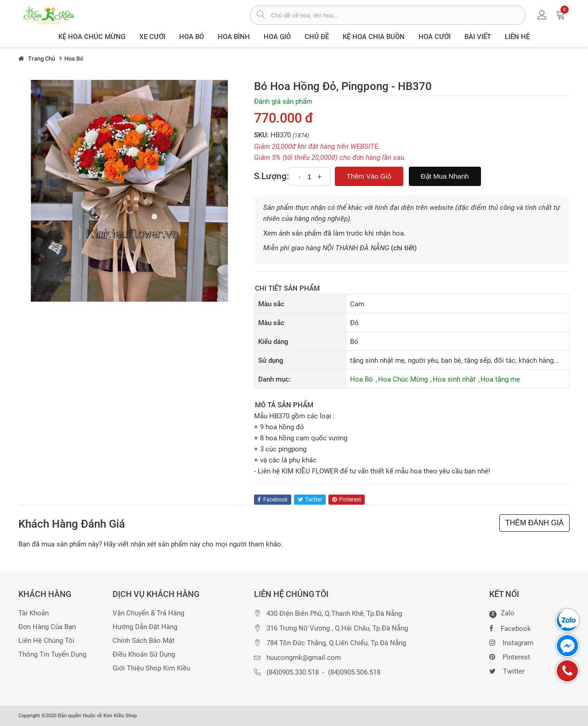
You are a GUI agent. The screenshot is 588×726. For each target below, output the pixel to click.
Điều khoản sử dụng (144, 655)
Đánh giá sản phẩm (283, 101)
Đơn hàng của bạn (47, 627)
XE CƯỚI (152, 37)
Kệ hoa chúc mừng (92, 37)
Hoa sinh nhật (454, 379)
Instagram (511, 642)
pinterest (347, 500)
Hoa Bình (234, 37)
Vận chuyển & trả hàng (148, 613)
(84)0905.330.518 (293, 673)
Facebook (510, 628)
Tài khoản (34, 613)
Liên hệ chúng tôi (46, 641)
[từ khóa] (398, 15)
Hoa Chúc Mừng (403, 379)
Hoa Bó (192, 37)
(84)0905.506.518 (354, 673)
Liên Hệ (517, 37)
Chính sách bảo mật (144, 641)
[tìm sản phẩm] (261, 16)
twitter (310, 500)
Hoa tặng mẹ (500, 379)
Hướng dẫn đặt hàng (145, 627)
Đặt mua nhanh (445, 176)
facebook (273, 500)
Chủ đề (317, 37)
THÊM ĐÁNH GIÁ (534, 523)
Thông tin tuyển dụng (52, 655)
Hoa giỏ (277, 37)
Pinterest (510, 656)
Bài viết (478, 37)
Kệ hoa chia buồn (374, 37)
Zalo (502, 613)
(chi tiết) (404, 248)
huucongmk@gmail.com (304, 658)
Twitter (507, 670)
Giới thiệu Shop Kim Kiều (151, 668)
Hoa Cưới (435, 37)
